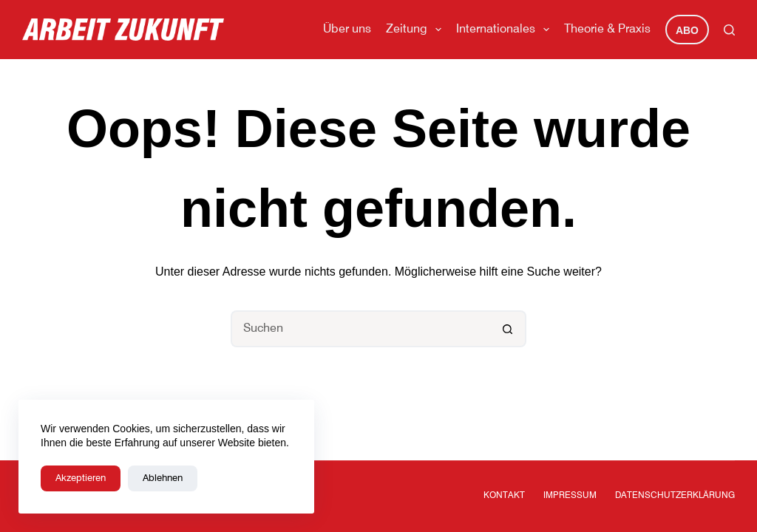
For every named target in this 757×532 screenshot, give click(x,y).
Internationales (506, 30)
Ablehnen (163, 478)
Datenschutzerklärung (675, 496)
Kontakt (504, 496)
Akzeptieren (81, 478)
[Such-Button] (508, 329)
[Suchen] (729, 30)
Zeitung (417, 30)
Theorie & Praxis (607, 30)
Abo (687, 30)
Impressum (570, 496)
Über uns (347, 30)
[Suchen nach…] (360, 329)
